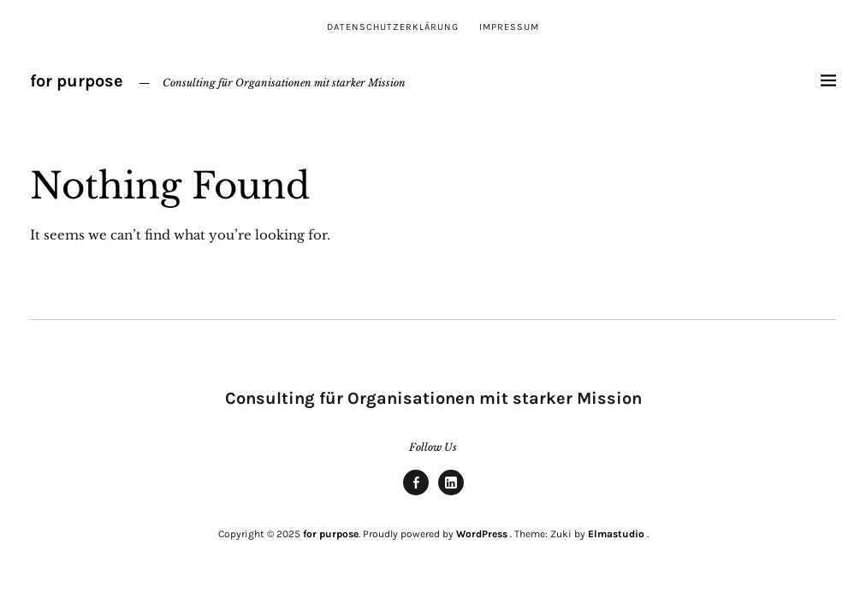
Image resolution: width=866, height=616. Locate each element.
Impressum (509, 27)
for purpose (77, 81)
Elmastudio (616, 534)
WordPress (482, 534)
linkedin (451, 495)
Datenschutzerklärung (393, 27)
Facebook (416, 495)
